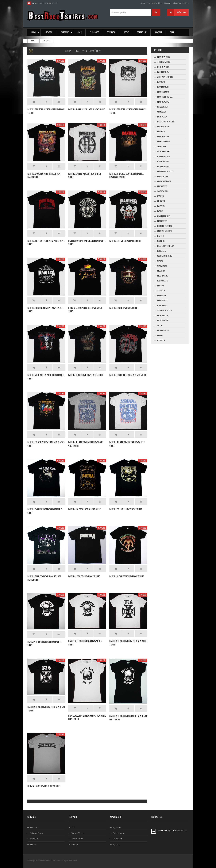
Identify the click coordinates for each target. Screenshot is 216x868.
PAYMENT (34, 839)
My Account (145, 3)
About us (34, 827)
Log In (186, 3)
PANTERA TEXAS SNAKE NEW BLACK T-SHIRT (86, 375)
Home (33, 41)
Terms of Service (78, 833)
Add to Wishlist (46, 102)
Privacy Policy (77, 839)
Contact (75, 844)
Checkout (177, 3)
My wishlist (117, 839)
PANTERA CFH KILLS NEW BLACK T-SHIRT (125, 241)
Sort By (68, 51)
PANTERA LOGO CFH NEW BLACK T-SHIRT (84, 576)
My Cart (167, 3)
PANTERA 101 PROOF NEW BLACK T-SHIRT (84, 509)
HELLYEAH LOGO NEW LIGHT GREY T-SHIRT (44, 786)
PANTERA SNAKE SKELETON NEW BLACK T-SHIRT (128, 375)
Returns (33, 844)
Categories (47, 41)
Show (92, 51)
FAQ (73, 827)
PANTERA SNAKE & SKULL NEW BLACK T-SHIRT (87, 109)
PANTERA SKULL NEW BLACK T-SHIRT (124, 308)
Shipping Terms (36, 833)
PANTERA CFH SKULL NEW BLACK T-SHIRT (126, 509)
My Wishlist (157, 3)
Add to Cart (34, 102)
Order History (118, 833)
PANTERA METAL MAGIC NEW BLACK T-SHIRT (127, 576)
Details (59, 102)
